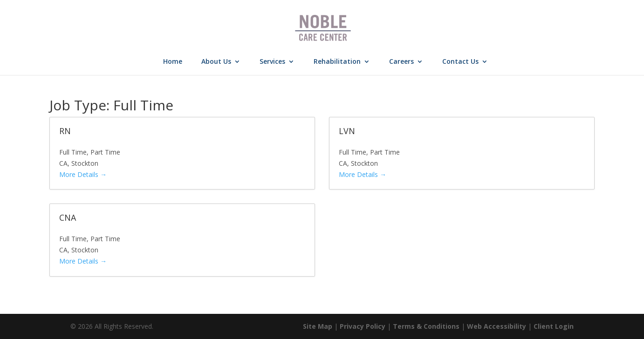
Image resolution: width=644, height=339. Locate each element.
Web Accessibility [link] (497, 326)
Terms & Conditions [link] (426, 326)
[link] (323, 27)
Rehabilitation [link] (337, 62)
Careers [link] (401, 62)
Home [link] (173, 62)
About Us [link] (216, 62)
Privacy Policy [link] (363, 326)
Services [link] (272, 62)
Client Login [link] (554, 326)
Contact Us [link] (460, 62)
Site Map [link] (318, 326)
